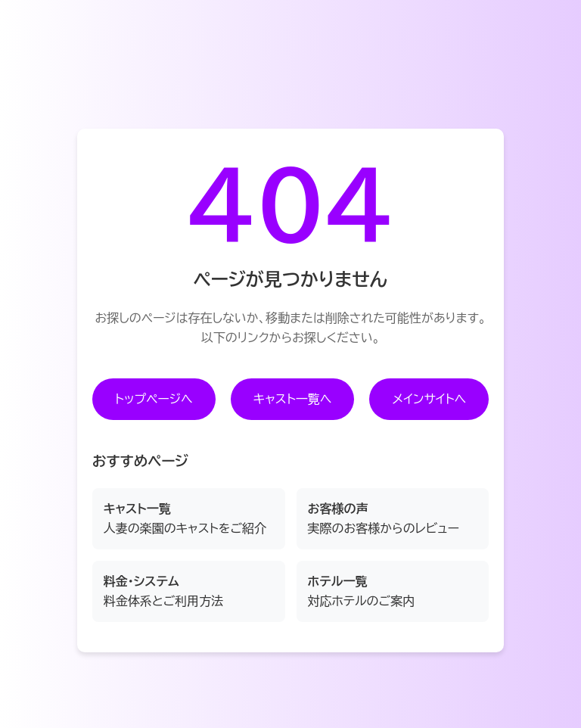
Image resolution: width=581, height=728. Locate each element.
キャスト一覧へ (293, 399)
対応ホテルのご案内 (362, 591)
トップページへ (154, 399)
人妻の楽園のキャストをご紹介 (185, 518)
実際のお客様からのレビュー (384, 518)
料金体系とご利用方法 (164, 591)
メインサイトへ (429, 399)
